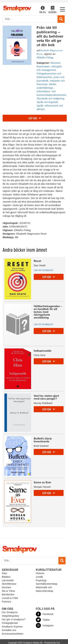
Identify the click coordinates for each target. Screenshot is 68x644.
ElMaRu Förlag (45, 58)
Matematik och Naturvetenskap (45, 589)
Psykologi (41, 580)
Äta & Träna (8, 591)
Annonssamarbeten (13, 634)
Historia (40, 573)
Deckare (6, 587)
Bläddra (52, 10)
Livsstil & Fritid (10, 598)
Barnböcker (8, 594)
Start (4, 573)
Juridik (39, 577)
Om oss (43, 10)
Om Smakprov (10, 612)
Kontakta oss (9, 630)
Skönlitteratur (9, 584)
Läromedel (8, 580)
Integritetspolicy (10, 616)
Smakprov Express (12, 627)
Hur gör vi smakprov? (14, 619)
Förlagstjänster (10, 623)
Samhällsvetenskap (47, 584)
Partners (6, 602)
